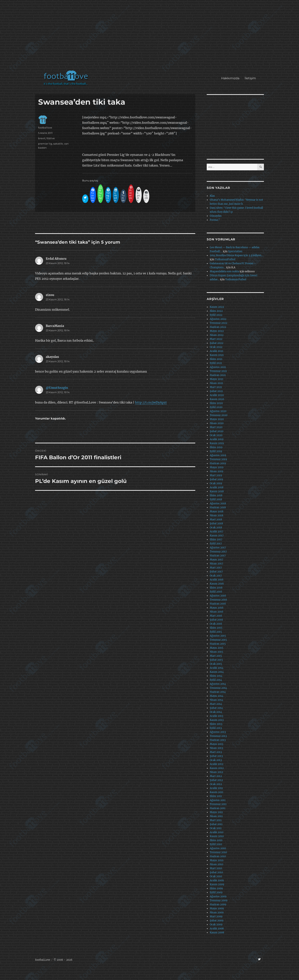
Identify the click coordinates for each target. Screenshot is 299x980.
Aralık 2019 (217, 439)
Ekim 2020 (216, 403)
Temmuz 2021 (218, 371)
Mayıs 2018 (217, 511)
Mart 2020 (216, 427)
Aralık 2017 (217, 532)
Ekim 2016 (216, 588)
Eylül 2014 (216, 680)
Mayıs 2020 (217, 419)
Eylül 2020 (216, 407)
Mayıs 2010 (217, 860)
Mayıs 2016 (217, 608)
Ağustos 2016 (218, 596)
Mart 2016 (216, 616)
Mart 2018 (216, 520)
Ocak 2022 (216, 347)
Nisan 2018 (216, 515)
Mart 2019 (216, 475)
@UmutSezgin (57, 388)
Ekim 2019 (216, 447)
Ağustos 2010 (218, 848)
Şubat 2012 (216, 780)
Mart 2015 (216, 656)
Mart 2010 (216, 868)
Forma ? (215, 220)
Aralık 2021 (217, 351)
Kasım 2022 (217, 307)
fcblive (51, 138)
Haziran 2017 (218, 556)
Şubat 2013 (216, 756)
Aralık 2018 (217, 487)
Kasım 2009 (217, 884)
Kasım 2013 (217, 720)
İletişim (250, 78)
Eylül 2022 (216, 315)
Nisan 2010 (216, 864)
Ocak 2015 (216, 664)
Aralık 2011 (216, 788)
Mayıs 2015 (217, 648)
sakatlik (58, 144)
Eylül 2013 (216, 728)
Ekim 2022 (216, 311)
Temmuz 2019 (218, 459)
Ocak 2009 (216, 925)
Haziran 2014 (218, 692)
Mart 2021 (216, 387)
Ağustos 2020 (218, 411)
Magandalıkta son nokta (224, 271)
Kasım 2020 (217, 399)
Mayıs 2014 (217, 696)
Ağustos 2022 (218, 319)
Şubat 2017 (216, 572)
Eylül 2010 (216, 844)
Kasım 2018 (217, 491)
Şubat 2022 (217, 343)
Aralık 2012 (217, 764)
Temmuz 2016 (218, 600)
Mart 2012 (216, 776)
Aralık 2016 (217, 580)
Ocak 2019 (216, 483)
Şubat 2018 (216, 524)
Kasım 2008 (217, 933)
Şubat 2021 (216, 391)
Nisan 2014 (216, 700)
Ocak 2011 (216, 828)
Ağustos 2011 (218, 800)
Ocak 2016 (216, 624)
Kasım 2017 (217, 536)
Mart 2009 (216, 917)
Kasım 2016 (217, 584)
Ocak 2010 (216, 876)
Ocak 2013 (216, 760)
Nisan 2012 (216, 772)
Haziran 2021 (218, 375)
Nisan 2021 (216, 383)
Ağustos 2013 (218, 732)
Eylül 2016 (216, 592)
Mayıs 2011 (216, 812)
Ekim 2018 (216, 495)
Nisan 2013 (216, 748)
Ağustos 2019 (218, 455)
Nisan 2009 (217, 912)
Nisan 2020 (217, 423)
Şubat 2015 (216, 660)
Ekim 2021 (216, 359)
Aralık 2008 (217, 929)
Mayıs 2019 (217, 467)
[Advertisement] (150, 37)
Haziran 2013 (218, 740)
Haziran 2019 (218, 463)
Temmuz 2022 (219, 323)
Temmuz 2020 (219, 415)
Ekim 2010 (216, 840)
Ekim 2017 (216, 540)
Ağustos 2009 (218, 896)
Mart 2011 (216, 820)
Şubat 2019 (216, 479)
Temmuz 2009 (219, 900)
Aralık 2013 (216, 716)
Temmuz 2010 (218, 852)
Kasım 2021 (217, 355)
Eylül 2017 (216, 544)
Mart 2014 (216, 704)
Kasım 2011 (217, 792)
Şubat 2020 (217, 431)
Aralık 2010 (217, 832)
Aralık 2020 (217, 395)
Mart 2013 (216, 752)
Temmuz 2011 (218, 804)
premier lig (45, 144)
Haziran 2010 (218, 856)
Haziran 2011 (218, 808)
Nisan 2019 (217, 471)
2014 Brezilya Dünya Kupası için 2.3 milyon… (236, 255)
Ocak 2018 (216, 528)
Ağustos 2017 (218, 548)
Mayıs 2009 (217, 908)
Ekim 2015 (216, 628)
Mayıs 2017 (217, 560)
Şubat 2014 (216, 708)
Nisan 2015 (216, 652)
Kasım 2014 (217, 672)
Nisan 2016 (217, 612)
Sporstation (235, 251)
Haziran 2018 (218, 507)
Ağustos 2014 (218, 684)
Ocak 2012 (216, 784)
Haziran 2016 (218, 604)
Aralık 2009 (217, 880)
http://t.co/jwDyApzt (151, 402)
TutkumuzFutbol (225, 259)
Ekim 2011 (216, 796)
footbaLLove (43, 960)
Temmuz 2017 (218, 552)
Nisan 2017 (216, 564)
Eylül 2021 (216, 363)
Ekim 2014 (216, 676)
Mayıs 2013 (216, 744)
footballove (45, 128)
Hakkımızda (230, 78)
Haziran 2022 (218, 327)
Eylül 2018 (216, 499)
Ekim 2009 (216, 888)
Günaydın (216, 216)
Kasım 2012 (217, 768)
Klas (212, 196)
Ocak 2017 (216, 576)
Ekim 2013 (216, 724)
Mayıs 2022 (217, 331)
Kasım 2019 (217, 443)
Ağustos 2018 (218, 503)
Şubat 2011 (216, 824)
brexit (42, 138)
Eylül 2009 (216, 892)
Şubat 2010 (216, 872)
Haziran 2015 (218, 644)
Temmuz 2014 (218, 688)
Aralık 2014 (217, 668)
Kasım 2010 (217, 836)
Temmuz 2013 (218, 736)
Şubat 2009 (217, 921)
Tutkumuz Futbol (236, 279)
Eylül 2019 (216, 451)
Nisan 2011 (216, 816)
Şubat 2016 (216, 620)
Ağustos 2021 (218, 367)
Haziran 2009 (218, 904)
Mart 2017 (216, 568)
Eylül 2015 (216, 632)
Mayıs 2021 (217, 379)
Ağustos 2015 (218, 636)
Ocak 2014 (216, 712)
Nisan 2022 (217, 335)
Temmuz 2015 (218, 640)
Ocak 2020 (216, 435)
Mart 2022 (216, 339)
